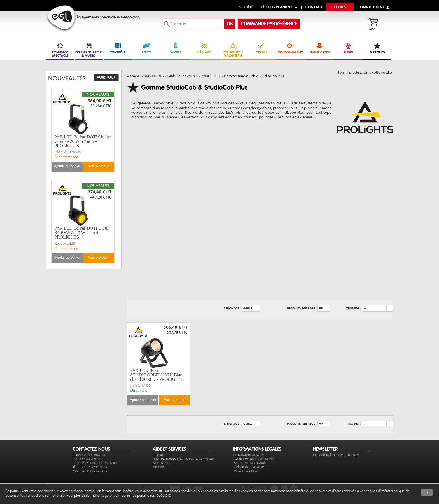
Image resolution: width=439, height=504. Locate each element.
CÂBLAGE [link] (204, 48)
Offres (340, 7)
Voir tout (106, 78)
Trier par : (354, 308)
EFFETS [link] (147, 48)
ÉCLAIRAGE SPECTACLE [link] (60, 50)
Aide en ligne (162, 463)
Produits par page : (302, 308)
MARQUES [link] (377, 48)
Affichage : (232, 308)
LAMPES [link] (176, 48)
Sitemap (158, 467)
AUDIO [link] (348, 48)
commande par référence (269, 24)
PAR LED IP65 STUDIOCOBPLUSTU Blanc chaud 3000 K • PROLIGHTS (157, 375)
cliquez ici (164, 496)
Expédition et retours (249, 467)
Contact (159, 455)
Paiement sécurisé (246, 471)
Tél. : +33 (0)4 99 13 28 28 (90, 467)
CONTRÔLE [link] (118, 48)
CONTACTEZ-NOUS (92, 449)
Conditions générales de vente (255, 459)
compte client (371, 7)
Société (246, 7)
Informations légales (248, 455)
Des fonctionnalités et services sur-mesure (184, 459)
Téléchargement (277, 7)
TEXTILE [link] (262, 48)
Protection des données (251, 463)
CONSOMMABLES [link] (291, 48)
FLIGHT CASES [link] (319, 48)
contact (314, 7)
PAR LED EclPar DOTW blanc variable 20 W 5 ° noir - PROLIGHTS (83, 141)
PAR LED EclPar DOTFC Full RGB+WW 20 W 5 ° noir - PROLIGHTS (82, 233)
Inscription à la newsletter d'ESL (336, 455)
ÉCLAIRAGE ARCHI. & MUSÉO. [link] (89, 50)
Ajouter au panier (143, 400)
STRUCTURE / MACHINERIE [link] (233, 50)
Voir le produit (175, 400)
